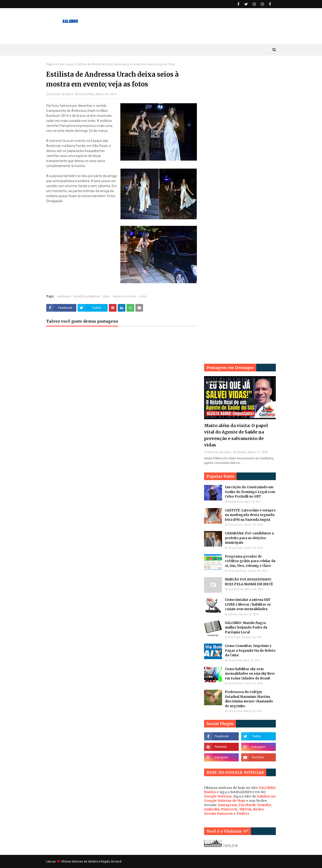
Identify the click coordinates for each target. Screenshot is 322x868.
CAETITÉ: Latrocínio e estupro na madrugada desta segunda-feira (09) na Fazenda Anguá (250, 515)
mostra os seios (125, 296)
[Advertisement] (240, 134)
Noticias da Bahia (61, 94)
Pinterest (229, 809)
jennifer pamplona (87, 296)
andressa (64, 296)
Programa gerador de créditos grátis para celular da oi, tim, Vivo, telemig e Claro (250, 561)
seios (70, 64)
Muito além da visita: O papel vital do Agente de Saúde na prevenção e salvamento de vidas (236, 435)
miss (106, 296)
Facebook (247, 805)
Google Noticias (218, 796)
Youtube (264, 805)
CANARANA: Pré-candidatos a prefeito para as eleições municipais (249, 538)
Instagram (228, 805)
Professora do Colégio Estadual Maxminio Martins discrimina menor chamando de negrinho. (249, 699)
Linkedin (212, 809)
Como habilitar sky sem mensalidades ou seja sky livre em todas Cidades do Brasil (250, 674)
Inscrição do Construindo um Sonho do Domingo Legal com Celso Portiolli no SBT (250, 492)
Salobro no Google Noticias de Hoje (240, 798)
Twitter (243, 814)
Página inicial (55, 64)
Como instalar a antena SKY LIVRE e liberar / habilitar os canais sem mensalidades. (248, 604)
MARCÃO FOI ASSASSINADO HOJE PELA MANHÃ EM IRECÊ (249, 582)
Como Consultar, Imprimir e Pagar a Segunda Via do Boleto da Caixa (250, 651)
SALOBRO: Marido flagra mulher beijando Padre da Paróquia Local (246, 628)
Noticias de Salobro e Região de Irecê (97, 862)
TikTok (245, 809)
